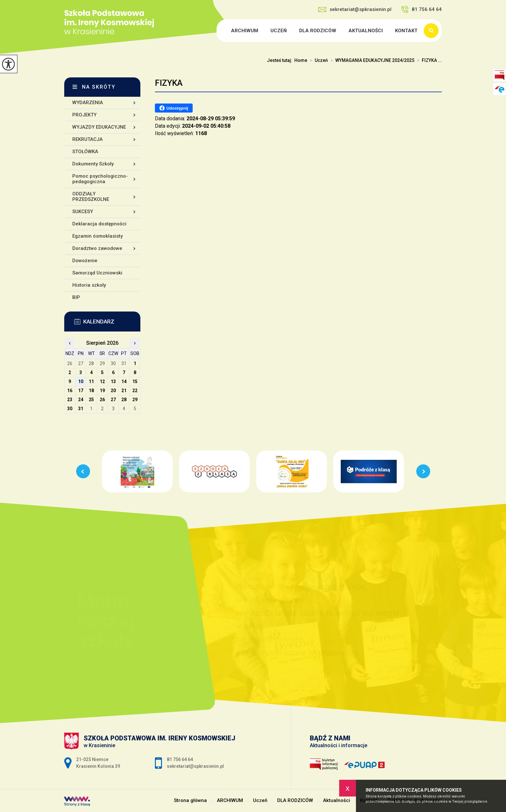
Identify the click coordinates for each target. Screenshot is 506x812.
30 (70, 409)
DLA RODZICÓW (318, 31)
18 (91, 391)
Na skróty (99, 87)
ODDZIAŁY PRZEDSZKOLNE (91, 197)
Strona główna (218, 31)
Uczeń (279, 31)
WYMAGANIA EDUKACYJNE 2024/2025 (371, 60)
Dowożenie (85, 261)
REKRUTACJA (87, 139)
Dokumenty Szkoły (93, 164)
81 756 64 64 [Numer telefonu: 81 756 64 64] (180, 759)
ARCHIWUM (245, 31)
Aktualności (366, 31)
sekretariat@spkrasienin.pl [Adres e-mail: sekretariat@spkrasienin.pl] (195, 766)
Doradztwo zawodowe (97, 248)
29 (135, 400)
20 (113, 391)
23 (70, 400)
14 (124, 381)
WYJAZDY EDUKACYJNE (99, 127)
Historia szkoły (89, 285)
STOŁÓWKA (85, 152)
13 (113, 381)
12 (102, 381)
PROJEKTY (84, 115)
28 (124, 400)
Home (301, 60)
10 (81, 381)
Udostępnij (174, 108)
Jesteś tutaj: (281, 60)
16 (70, 391)
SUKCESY (83, 212)
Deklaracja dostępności (99, 224)
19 (102, 391)
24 (81, 400)
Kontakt (406, 31)
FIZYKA (169, 83)
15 (135, 381)
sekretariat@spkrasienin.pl (355, 9)
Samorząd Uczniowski (97, 273)
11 (91, 381)
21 (124, 391)
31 (81, 409)
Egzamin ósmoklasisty (97, 236)
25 (91, 400)
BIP (76, 297)
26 (102, 400)
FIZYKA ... (428, 60)
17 (81, 391)
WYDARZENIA (88, 103)
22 (135, 391)
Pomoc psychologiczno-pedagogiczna (100, 179)
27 (113, 400)
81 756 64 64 (421, 9)
